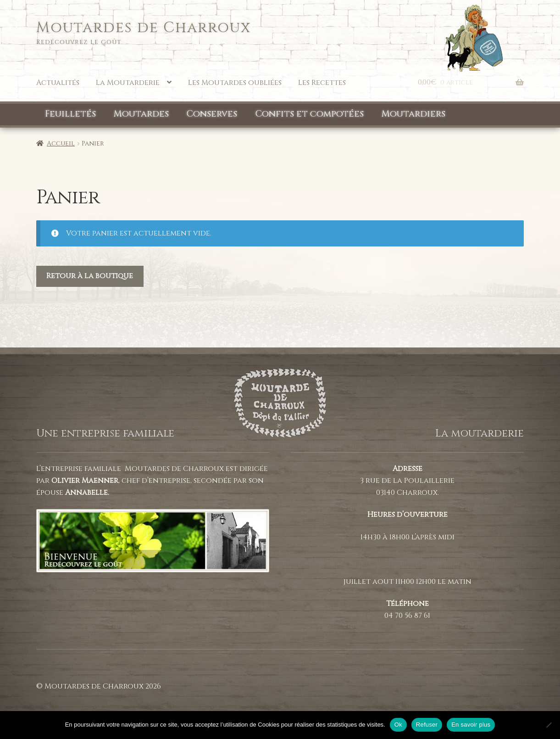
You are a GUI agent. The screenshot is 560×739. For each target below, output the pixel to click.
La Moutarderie (128, 83)
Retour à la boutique (90, 276)
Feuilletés (70, 114)
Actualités (58, 83)
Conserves (212, 114)
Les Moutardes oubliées (235, 83)
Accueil (61, 143)
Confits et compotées (310, 114)
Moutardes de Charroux (144, 28)
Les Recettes (322, 83)
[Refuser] (549, 725)
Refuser (427, 725)
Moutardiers (413, 114)
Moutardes (141, 114)
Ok (398, 725)
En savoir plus (471, 725)
